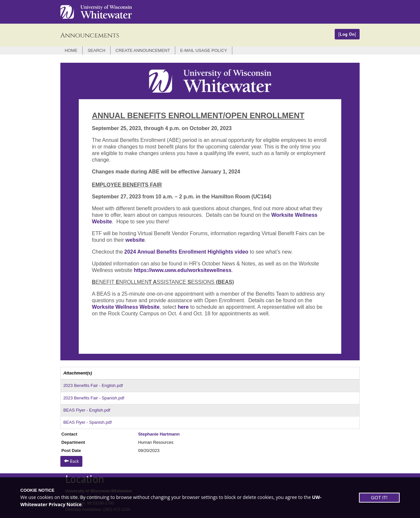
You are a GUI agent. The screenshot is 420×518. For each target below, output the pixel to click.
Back (71, 461)
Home (71, 50)
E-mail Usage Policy (204, 50)
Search (96, 50)
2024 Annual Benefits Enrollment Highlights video (187, 252)
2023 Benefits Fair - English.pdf (93, 385)
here (183, 307)
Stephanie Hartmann (159, 434)
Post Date (71, 450)
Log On (347, 34)
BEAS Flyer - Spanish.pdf (87, 422)
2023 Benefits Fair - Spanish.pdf (94, 398)
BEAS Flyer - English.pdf (87, 410)
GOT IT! (379, 498)
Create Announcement (143, 50)
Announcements (90, 35)
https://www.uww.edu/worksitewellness (183, 270)
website (135, 240)
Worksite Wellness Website (126, 307)
